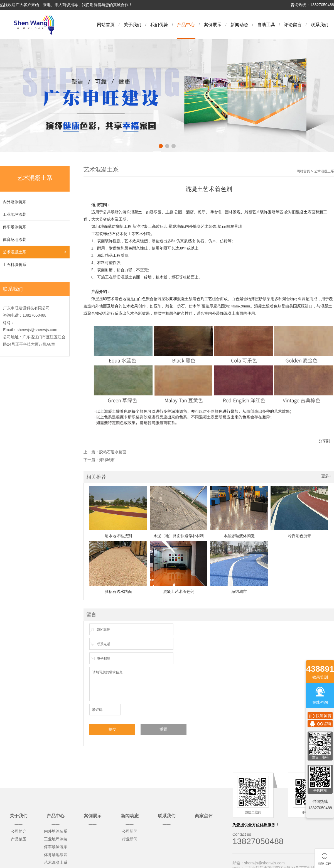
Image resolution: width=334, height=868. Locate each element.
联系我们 (320, 25)
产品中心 (186, 25)
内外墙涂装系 (14, 202)
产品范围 (19, 839)
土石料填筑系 (14, 265)
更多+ (326, 476)
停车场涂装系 (14, 227)
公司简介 (19, 831)
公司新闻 (130, 831)
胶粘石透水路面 (113, 452)
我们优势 (159, 25)
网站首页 (106, 25)
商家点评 (204, 816)
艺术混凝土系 (14, 252)
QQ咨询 (320, 724)
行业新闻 (130, 839)
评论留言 (293, 25)
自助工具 (266, 25)
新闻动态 (239, 25)
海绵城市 (107, 460)
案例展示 (213, 25)
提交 (112, 729)
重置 (163, 729)
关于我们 (132, 25)
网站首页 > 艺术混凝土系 (315, 171)
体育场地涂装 (14, 239)
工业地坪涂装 (14, 214)
